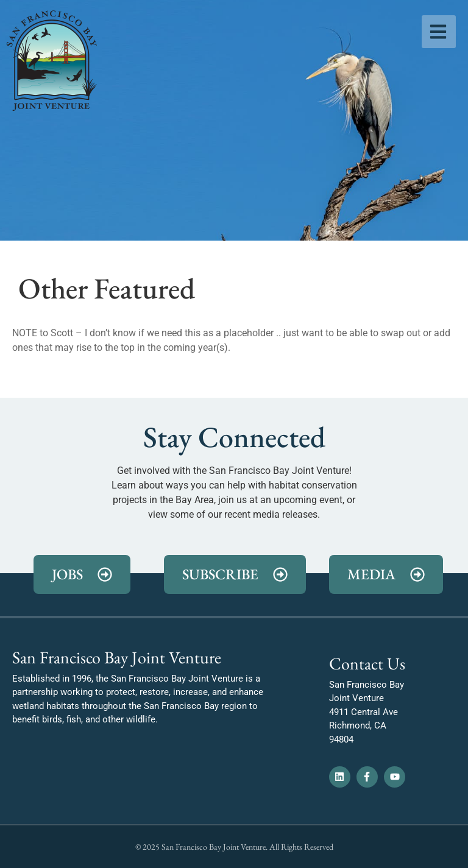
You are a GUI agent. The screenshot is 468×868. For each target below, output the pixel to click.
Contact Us (367, 663)
